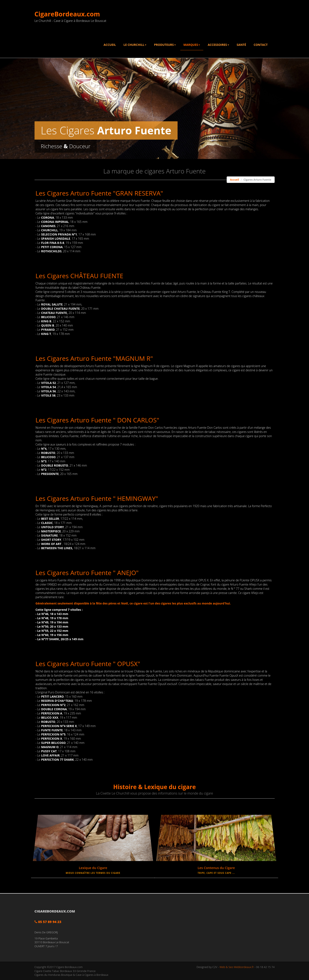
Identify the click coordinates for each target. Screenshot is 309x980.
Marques (192, 45)
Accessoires (218, 45)
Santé (241, 45)
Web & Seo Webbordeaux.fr (237, 967)
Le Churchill (135, 45)
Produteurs (165, 45)
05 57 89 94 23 (48, 922)
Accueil (110, 45)
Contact (261, 45)
